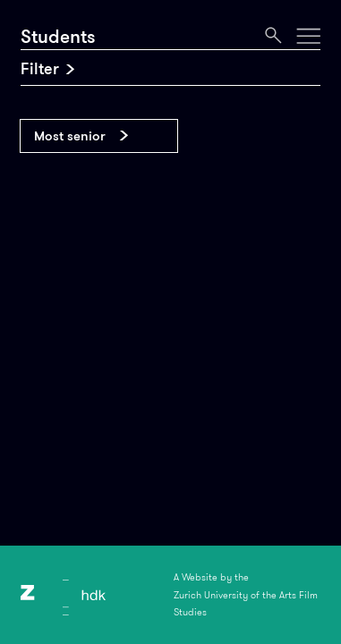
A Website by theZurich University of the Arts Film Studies (246, 594)
